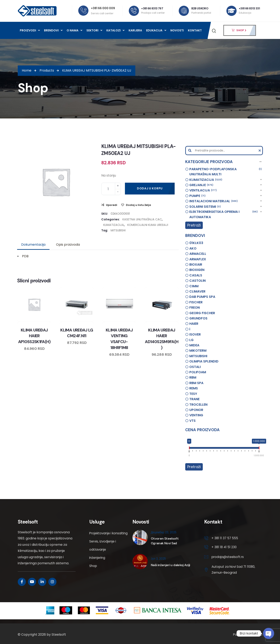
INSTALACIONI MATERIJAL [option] (214, 201)
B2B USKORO (200, 8)
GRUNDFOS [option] (198, 318)
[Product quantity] (111, 189)
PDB (25, 256)
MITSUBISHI (118, 230)
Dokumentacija (33, 245)
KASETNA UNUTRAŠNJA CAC (142, 219)
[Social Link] (22, 582)
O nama (74, 30)
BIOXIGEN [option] (197, 270)
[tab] (33, 245)
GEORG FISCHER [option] (202, 313)
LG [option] (191, 340)
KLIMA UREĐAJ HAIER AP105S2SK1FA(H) (34, 336)
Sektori (94, 30)
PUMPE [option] (197, 196)
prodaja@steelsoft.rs (228, 558)
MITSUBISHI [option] (198, 356)
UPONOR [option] (196, 410)
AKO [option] (193, 248)
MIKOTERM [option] (198, 351)
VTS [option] (192, 421)
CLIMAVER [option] (197, 291)
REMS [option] (194, 388)
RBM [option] (193, 377)
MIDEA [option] (194, 345)
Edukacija (156, 30)
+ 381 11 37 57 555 (225, 538)
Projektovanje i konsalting (101, 537)
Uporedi (112, 205)
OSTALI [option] (195, 367)
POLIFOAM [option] (198, 372)
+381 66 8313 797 (152, 8)
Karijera (135, 30)
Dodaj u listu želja (138, 205)
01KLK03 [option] (196, 243)
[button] (224, 162)
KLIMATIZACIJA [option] (206, 180)
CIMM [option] (194, 286)
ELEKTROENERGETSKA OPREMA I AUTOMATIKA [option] (224, 214)
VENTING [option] (196, 415)
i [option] (190, 329)
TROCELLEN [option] (198, 405)
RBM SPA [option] (196, 383)
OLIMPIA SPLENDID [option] (204, 361)
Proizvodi (30, 30)
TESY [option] (193, 394)
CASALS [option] (196, 275)
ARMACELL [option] (198, 254)
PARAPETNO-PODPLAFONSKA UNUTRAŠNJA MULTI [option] (226, 172)
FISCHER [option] (196, 302)
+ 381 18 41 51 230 (225, 547)
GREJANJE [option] (201, 185)
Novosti (177, 30)
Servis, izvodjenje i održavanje (103, 554)
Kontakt (195, 30)
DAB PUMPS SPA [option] (202, 297)
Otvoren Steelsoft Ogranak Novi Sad (165, 541)
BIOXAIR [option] (196, 265)
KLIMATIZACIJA (114, 225)
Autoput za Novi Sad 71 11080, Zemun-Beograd (230, 571)
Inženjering (98, 566)
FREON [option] (195, 308)
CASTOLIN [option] (197, 281)
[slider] (189, 449)
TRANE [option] (194, 399)
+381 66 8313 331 (250, 8)
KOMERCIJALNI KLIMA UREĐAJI (148, 225)
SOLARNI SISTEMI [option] (205, 207)
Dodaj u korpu (150, 188)
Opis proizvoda (68, 245)
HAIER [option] (194, 324)
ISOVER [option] (195, 334)
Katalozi (115, 30)
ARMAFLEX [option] (198, 259)
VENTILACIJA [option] (203, 190)
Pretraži (194, 225)
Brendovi (53, 30)
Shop (93, 574)
